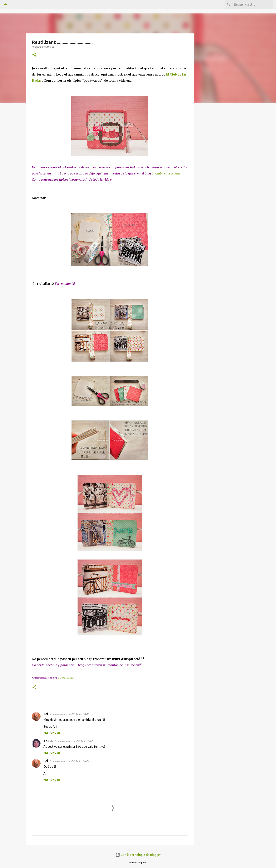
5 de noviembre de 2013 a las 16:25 (69, 761)
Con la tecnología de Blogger (138, 855)
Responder (52, 733)
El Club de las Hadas (166, 173)
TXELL (48, 741)
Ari (46, 714)
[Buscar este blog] (253, 5)
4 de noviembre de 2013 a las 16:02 (69, 714)
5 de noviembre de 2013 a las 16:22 (74, 741)
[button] (34, 55)
